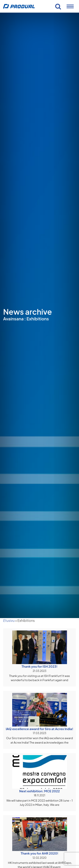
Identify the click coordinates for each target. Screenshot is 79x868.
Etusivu (9, 620)
